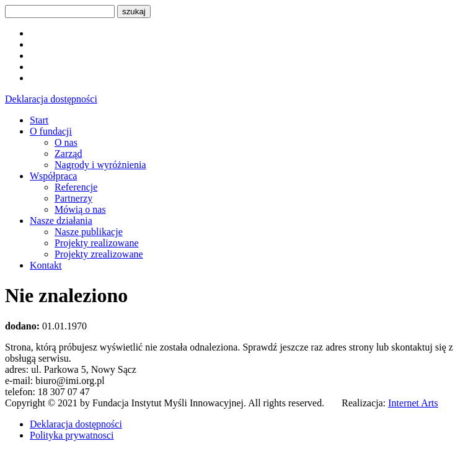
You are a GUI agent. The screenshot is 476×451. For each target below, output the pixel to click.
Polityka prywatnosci (72, 435)
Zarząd (68, 154)
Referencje (76, 187)
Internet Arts (413, 403)
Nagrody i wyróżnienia (100, 165)
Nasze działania (61, 221)
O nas (66, 142)
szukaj (134, 11)
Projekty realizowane (97, 243)
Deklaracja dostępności (51, 99)
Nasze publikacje (89, 232)
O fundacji (51, 131)
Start (39, 120)
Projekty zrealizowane (99, 254)
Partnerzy (73, 198)
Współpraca (53, 176)
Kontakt (46, 265)
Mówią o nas (80, 209)
